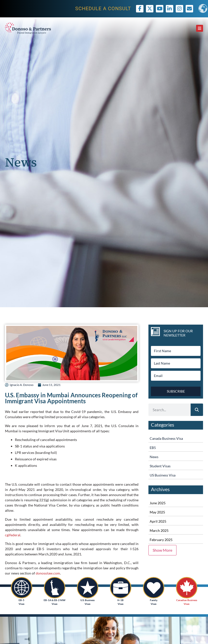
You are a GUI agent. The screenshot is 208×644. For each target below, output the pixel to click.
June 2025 (158, 503)
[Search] (197, 410)
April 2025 (158, 521)
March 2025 (159, 530)
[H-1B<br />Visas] (121, 588)
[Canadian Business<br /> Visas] (187, 588)
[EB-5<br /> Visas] (22, 588)
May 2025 (157, 512)
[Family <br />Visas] (154, 588)
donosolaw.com (48, 573)
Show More (162, 550)
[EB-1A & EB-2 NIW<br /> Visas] (55, 588)
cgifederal (13, 535)
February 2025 (161, 540)
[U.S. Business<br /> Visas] (88, 588)
